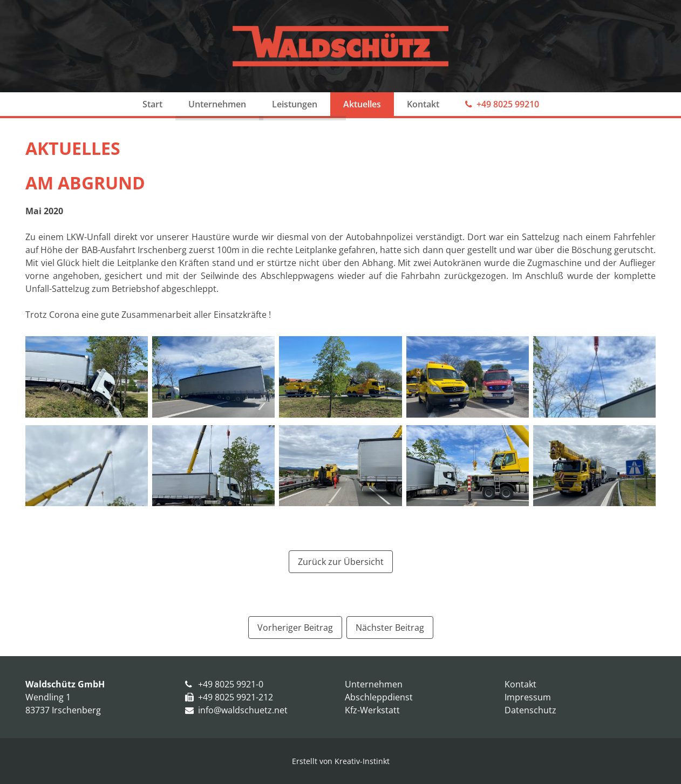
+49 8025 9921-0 (231, 684)
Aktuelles (362, 104)
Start (152, 104)
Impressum (528, 697)
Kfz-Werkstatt (372, 710)
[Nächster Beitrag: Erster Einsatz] (390, 628)
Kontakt (423, 104)
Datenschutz (530, 710)
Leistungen (295, 104)
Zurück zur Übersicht (341, 562)
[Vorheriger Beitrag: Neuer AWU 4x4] (295, 628)
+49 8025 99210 (508, 104)
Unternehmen (217, 104)
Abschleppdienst (379, 697)
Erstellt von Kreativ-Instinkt (341, 761)
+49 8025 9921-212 (236, 697)
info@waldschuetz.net (243, 710)
